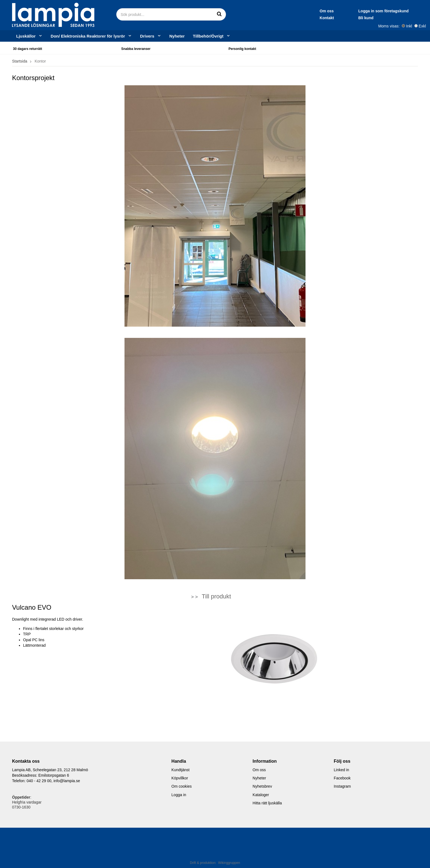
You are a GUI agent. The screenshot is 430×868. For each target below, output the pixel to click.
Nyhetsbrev (262, 786)
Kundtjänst (180, 770)
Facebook (342, 778)
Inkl (407, 26)
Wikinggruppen (229, 863)
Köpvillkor (180, 778)
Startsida (20, 61)
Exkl (420, 26)
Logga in (179, 795)
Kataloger (261, 795)
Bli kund (314, 18)
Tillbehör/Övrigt (211, 36)
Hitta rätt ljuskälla (267, 803)
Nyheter (177, 36)
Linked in (341, 770)
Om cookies (182, 786)
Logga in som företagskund (332, 11)
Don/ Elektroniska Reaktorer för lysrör (91, 36)
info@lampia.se (67, 781)
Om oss (275, 11)
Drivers (151, 36)
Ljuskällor (29, 36)
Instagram (342, 786)
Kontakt (275, 18)
